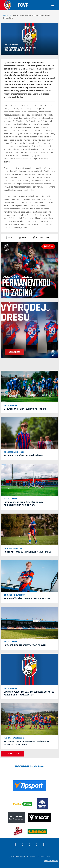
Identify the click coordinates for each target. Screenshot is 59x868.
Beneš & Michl (45, 857)
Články (6, 15)
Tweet (23, 238)
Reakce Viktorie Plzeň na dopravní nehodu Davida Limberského (20, 49)
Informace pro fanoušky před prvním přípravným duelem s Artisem (24, 504)
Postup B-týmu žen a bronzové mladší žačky (27, 552)
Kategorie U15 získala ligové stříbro (23, 456)
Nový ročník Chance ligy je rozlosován (25, 645)
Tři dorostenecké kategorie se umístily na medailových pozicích (27, 743)
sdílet (10, 238)
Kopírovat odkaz (41, 238)
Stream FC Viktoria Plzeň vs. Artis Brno (25, 409)
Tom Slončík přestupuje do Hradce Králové (27, 599)
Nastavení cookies (51, 861)
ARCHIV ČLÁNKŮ (13, 754)
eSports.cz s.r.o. (32, 857)
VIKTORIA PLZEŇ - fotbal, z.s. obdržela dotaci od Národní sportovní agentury (29, 693)
